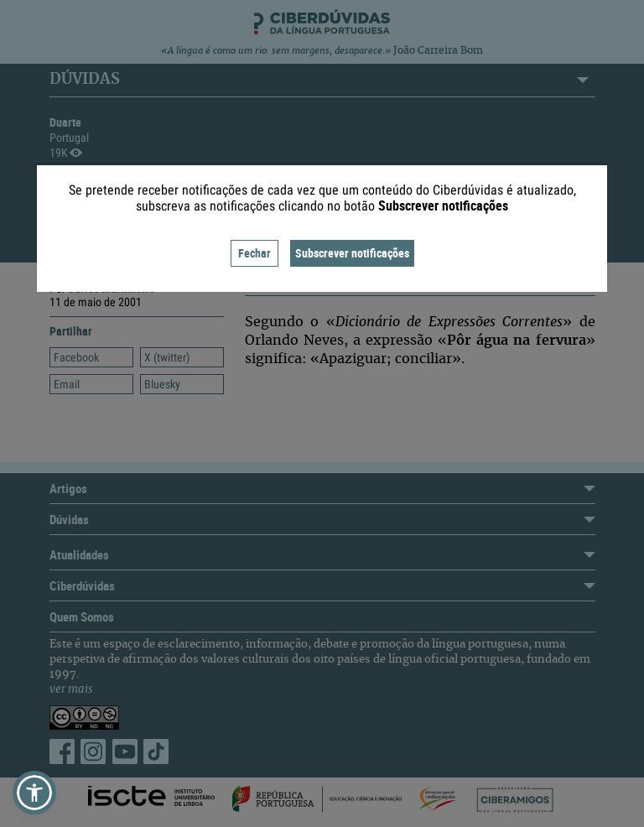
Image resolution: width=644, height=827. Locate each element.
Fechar (254, 253)
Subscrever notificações (352, 253)
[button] (34, 793)
